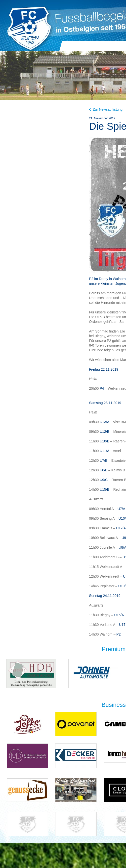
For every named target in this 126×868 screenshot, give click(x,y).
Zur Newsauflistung (106, 109)
